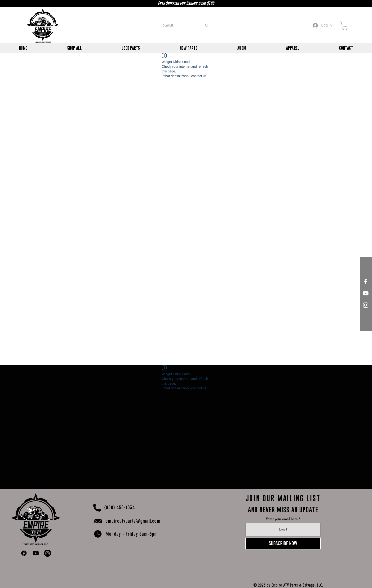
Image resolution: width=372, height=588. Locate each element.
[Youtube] (36, 553)
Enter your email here (282, 519)
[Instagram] (48, 553)
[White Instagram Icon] (366, 305)
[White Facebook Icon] (366, 281)
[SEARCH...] (179, 25)
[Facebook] (24, 553)
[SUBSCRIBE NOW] (283, 543)
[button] (345, 26)
